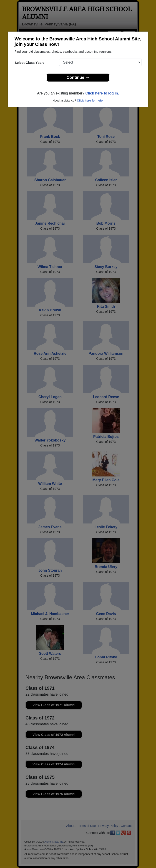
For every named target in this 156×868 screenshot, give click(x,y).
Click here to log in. (102, 93)
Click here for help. (90, 100)
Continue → (78, 77)
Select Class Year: (29, 63)
